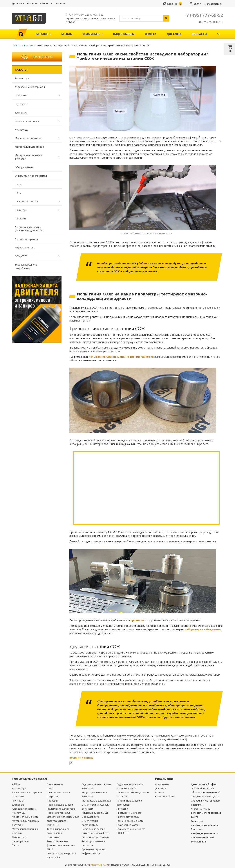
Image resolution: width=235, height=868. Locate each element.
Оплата (151, 34)
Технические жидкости (130, 821)
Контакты (199, 34)
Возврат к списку (81, 758)
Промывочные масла (129, 813)
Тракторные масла (128, 825)
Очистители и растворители (32, 176)
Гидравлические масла (130, 784)
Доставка (18, 3)
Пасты (19, 184)
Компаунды (22, 130)
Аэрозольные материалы (30, 87)
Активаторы (22, 78)
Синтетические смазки (95, 837)
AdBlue (16, 784)
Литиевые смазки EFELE (95, 833)
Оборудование (24, 167)
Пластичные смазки (35, 201)
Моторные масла (127, 788)
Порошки (20, 219)
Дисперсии (21, 113)
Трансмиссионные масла (131, 829)
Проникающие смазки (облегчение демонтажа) (29, 229)
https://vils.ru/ (98, 865)
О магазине (58, 3)
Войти (197, 4)
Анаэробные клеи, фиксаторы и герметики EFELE (61, 845)
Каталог (43, 34)
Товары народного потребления (26, 266)
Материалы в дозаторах (29, 147)
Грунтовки (21, 104)
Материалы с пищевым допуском (35, 157)
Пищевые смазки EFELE (95, 813)
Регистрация (213, 4)
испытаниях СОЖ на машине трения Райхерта (121, 357)
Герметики (35, 95)
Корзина (172, 4)
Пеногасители (55, 784)
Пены (18, 193)
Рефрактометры (25, 248)
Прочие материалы (26, 239)
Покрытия (35, 210)
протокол (137, 620)
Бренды (67, 34)
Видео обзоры (124, 34)
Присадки (122, 809)
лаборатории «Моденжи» (203, 629)
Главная (23, 32)
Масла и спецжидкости (35, 138)
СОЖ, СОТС (35, 256)
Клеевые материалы (35, 121)
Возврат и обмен (38, 3)
